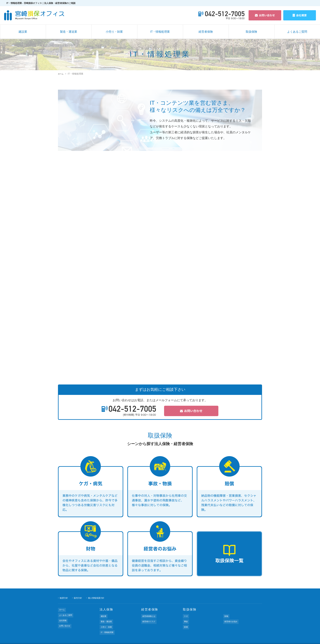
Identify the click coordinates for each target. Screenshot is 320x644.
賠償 (186, 622)
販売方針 (79, 598)
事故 (186, 619)
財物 (227, 615)
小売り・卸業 (114, 32)
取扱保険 (251, 32)
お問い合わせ (66, 619)
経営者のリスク (150, 619)
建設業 (23, 32)
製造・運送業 (69, 32)
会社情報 (63, 616)
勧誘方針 (64, 598)
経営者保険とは (150, 615)
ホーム (61, 74)
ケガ (186, 615)
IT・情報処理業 (160, 32)
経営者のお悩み (232, 619)
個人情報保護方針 (99, 598)
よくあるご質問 (297, 32)
